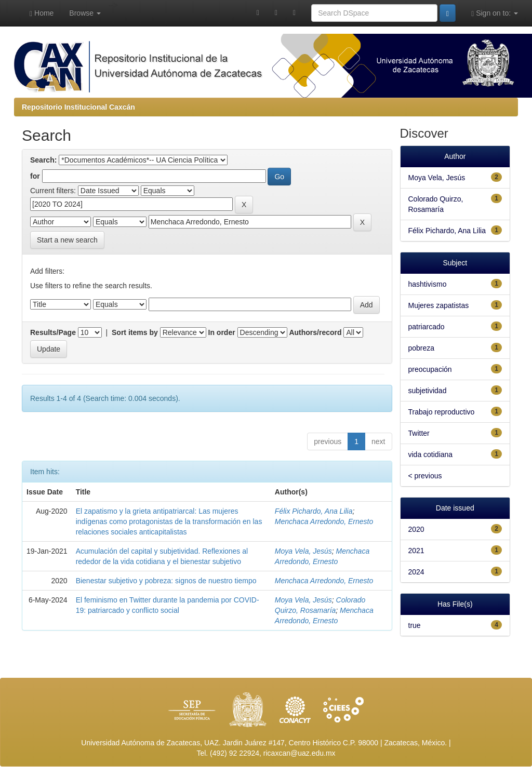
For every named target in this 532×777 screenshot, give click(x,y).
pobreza (422, 348)
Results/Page (53, 332)
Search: (43, 160)
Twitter (419, 433)
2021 (416, 551)
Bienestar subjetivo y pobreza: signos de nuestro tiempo (166, 581)
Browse (85, 13)
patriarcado (427, 327)
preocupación (430, 369)
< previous (425, 476)
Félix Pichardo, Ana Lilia (314, 511)
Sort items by (135, 332)
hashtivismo (428, 284)
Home (42, 13)
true (415, 625)
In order (222, 332)
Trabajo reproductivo (442, 412)
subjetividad (428, 391)
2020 (416, 529)
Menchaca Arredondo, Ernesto (324, 521)
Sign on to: (495, 13)
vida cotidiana (431, 454)
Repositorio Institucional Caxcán (78, 107)
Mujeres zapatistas (439, 305)
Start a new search (67, 240)
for (35, 176)
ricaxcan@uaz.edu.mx (300, 753)
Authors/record (315, 332)
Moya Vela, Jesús (303, 551)
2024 (416, 572)
